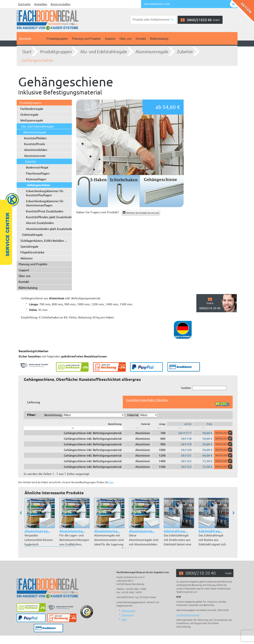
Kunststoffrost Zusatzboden (45, 211)
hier (111, 482)
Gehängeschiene (37, 60)
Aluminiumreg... (37, 531)
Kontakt (141, 39)
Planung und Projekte (86, 39)
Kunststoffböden (35, 138)
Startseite (24, 4)
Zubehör (185, 52)
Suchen (204, 388)
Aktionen (26, 258)
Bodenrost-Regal (37, 167)
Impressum (128, 615)
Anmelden (41, 4)
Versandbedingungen (188, 615)
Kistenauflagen (36, 179)
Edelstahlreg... (175, 531)
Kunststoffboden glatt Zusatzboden (50, 217)
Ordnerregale (29, 114)
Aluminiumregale (152, 52)
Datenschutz (128, 611)
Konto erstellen (61, 4)
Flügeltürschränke (32, 252)
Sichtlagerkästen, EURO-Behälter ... (44, 240)
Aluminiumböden (36, 150)
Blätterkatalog (159, 39)
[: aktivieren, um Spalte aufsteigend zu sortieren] (137, 428)
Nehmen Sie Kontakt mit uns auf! (141, 213)
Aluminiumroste (35, 156)
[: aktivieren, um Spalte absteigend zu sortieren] (73, 428)
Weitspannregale (32, 120)
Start (27, 52)
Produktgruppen (57, 39)
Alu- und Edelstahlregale (104, 52)
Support (110, 39)
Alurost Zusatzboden (40, 223)
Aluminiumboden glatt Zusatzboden (50, 229)
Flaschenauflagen (38, 173)
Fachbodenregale (32, 109)
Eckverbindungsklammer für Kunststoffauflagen (45, 193)
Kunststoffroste (35, 144)
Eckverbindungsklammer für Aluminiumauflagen (45, 203)
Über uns (126, 39)
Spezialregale (29, 246)
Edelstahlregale (33, 234)
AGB (124, 619)
